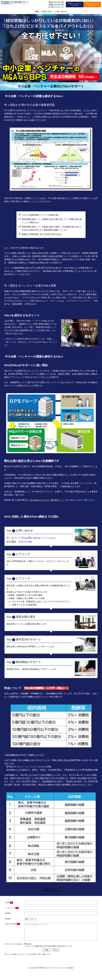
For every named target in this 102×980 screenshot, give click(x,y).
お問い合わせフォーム (38, 538)
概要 (37, 12)
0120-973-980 (25, 542)
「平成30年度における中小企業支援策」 (65, 110)
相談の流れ (47, 12)
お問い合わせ (61, 12)
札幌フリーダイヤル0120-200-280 (75, 4)
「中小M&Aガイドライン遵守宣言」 (44, 500)
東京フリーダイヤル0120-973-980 (92, 4)
